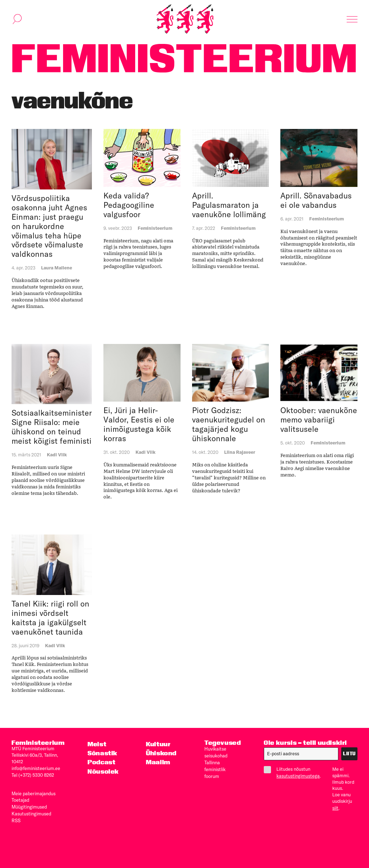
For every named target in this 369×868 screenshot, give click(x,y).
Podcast (101, 762)
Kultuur (158, 744)
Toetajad (20, 799)
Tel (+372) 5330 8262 (33, 775)
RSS (16, 818)
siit (335, 808)
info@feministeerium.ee (36, 768)
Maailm (158, 762)
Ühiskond (161, 753)
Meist (97, 744)
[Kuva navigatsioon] (352, 19)
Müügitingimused (29, 805)
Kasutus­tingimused (31, 812)
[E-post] (301, 754)
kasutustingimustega (298, 776)
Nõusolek (103, 771)
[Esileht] (185, 19)
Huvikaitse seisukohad (216, 752)
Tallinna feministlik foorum (215, 768)
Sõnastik (103, 753)
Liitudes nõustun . (292, 773)
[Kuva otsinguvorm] (17, 19)
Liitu (349, 754)
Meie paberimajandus (34, 792)
